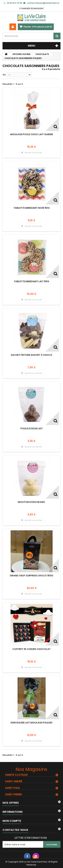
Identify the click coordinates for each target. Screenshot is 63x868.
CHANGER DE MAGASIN (32, 8)
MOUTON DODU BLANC (32, 502)
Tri (4, 75)
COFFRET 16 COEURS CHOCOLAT (32, 649)
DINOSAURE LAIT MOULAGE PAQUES (32, 723)
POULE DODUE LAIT (32, 428)
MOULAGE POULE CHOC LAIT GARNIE (32, 134)
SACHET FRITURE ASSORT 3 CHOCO (32, 355)
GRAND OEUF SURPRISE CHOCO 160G (32, 576)
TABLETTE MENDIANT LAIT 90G (32, 281)
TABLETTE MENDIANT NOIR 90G (32, 208)
